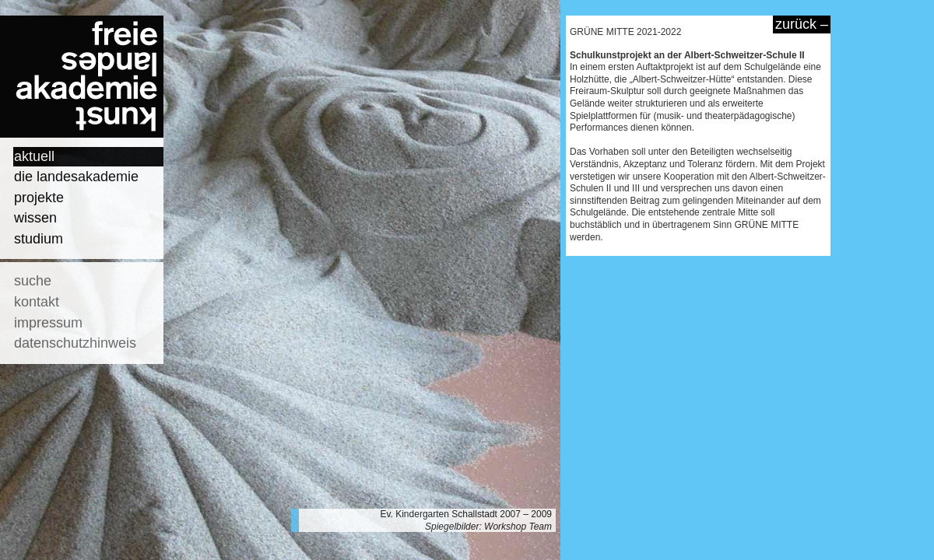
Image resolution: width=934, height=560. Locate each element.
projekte (39, 198)
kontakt (37, 302)
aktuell (34, 156)
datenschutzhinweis (75, 343)
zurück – (802, 24)
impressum (48, 323)
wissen (35, 218)
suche (33, 281)
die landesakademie (76, 177)
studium (39, 239)
